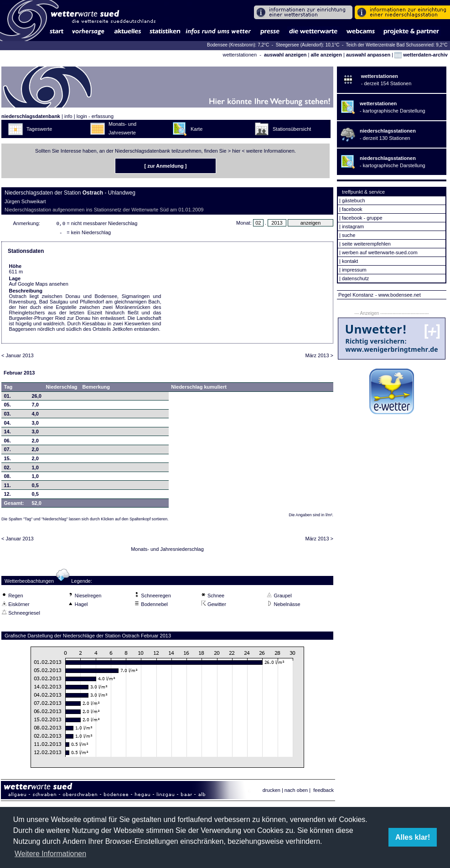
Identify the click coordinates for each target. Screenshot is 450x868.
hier (236, 151)
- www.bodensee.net (398, 295)
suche (349, 235)
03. (8, 416)
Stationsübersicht (292, 129)
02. (8, 469)
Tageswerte (39, 129)
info (68, 116)
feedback (323, 792)
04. (8, 425)
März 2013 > (319, 357)
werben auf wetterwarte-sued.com (380, 252)
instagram (353, 226)
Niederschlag (61, 389)
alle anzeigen (326, 55)
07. (8, 451)
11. (8, 487)
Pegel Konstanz (356, 295)
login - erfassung (95, 116)
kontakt (350, 261)
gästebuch (354, 200)
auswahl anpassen (368, 55)
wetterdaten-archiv (421, 55)
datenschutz (355, 278)
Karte (197, 129)
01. (8, 398)
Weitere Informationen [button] (50, 854)
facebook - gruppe (362, 218)
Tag (8, 389)
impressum (354, 270)
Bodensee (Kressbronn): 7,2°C (239, 45)
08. (8, 478)
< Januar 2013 (18, 357)
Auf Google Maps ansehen (39, 286)
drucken (272, 792)
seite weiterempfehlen (366, 244)
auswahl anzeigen (285, 55)
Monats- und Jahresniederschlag (167, 551)
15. (8, 460)
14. (8, 433)
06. (8, 442)
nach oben (296, 792)
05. (8, 406)
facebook (352, 209)
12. (8, 496)
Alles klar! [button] (413, 837)
